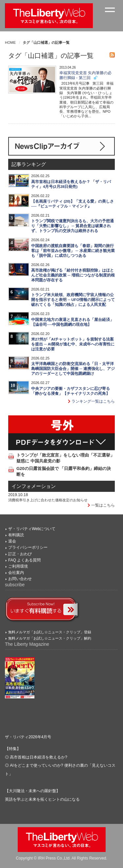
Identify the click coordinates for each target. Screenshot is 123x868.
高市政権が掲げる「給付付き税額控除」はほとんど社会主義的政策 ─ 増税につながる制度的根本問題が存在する (73, 275)
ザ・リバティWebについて (32, 529)
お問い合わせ (20, 579)
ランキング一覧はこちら (91, 401)
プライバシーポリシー (28, 547)
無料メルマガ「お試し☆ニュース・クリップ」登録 (50, 632)
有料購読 (16, 535)
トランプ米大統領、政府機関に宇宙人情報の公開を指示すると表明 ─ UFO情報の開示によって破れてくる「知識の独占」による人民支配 (73, 300)
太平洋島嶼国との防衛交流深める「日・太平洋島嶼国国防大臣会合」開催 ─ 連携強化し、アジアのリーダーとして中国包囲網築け (73, 369)
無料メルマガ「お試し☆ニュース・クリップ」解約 (50, 638)
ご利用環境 (18, 566)
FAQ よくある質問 (24, 560)
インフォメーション (34, 486)
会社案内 (16, 573)
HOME (10, 42)
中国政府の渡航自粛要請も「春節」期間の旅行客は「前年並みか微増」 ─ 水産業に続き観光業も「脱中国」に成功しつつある (73, 251)
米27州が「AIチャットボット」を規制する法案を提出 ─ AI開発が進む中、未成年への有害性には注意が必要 (73, 344)
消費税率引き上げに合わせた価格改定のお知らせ (48, 500)
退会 (12, 541)
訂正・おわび (20, 554)
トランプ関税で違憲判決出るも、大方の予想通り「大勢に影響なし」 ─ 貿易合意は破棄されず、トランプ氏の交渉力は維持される (72, 226)
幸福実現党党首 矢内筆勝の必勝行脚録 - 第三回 (85, 75)
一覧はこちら (101, 505)
